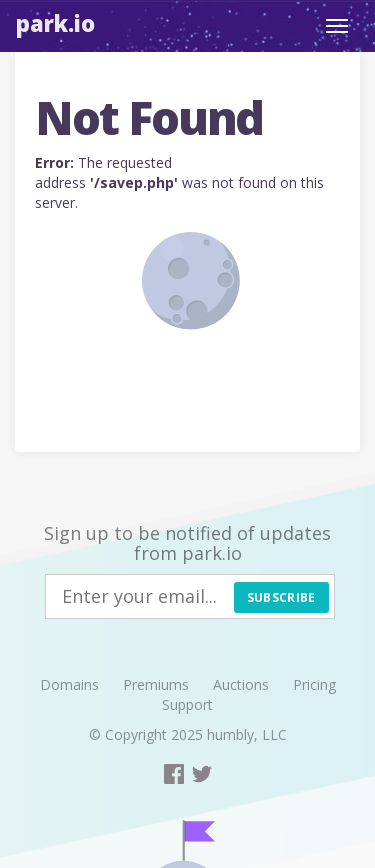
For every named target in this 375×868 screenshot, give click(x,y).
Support (187, 704)
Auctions (241, 684)
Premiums (156, 684)
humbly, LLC (247, 734)
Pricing (314, 684)
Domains (69, 684)
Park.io (55, 23)
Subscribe (281, 597)
